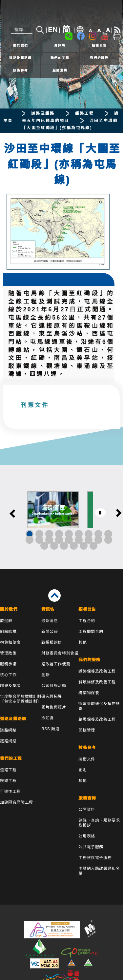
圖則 (82, 770)
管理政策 (8, 653)
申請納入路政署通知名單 (99, 871)
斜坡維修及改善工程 (97, 682)
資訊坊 (60, 45)
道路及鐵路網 (20, 58)
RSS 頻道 (51, 729)
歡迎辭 (6, 621)
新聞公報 (50, 632)
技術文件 (87, 759)
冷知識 (48, 718)
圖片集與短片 (54, 707)
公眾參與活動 (54, 686)
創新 (45, 675)
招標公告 (99, 45)
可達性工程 (10, 792)
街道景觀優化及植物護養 (99, 706)
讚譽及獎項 (10, 686)
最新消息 (50, 621)
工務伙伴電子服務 (95, 858)
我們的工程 (60, 58)
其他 (82, 642)
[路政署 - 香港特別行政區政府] (62, 14)
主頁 (8, 121)
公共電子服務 (91, 847)
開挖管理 (87, 730)
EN (53, 30)
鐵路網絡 (8, 741)
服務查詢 (60, 70)
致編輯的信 (52, 642)
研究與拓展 (52, 696)
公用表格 (87, 836)
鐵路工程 (85, 113)
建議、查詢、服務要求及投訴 (99, 823)
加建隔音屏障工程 (17, 802)
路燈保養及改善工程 (97, 719)
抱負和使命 (10, 642)
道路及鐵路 (43, 113)
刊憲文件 (35, 405)
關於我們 (21, 45)
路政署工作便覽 (56, 664)
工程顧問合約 (91, 632)
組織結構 (8, 632)
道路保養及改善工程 (97, 671)
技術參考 (21, 70)
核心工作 (8, 675)
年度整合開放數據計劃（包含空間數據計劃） (21, 699)
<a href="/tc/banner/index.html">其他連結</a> (61, 517)
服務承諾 (8, 664)
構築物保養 (89, 693)
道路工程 (8, 770)
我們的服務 (99, 58)
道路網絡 (8, 730)
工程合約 (87, 621)
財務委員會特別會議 (60, 653)
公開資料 (87, 810)
